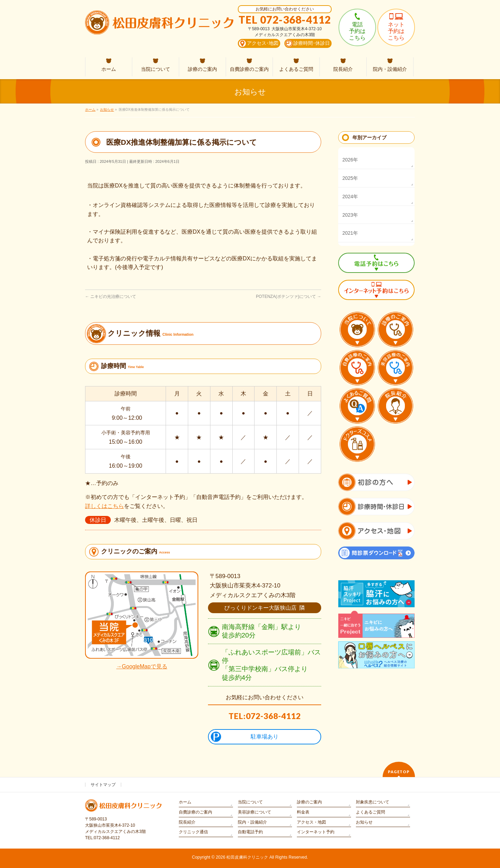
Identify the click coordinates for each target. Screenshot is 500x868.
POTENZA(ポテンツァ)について (289, 297)
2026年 (350, 160)
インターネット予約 (316, 832)
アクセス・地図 (311, 822)
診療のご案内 (309, 802)
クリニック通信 (193, 832)
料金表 (303, 812)
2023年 (350, 215)
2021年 (350, 233)
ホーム (185, 802)
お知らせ (364, 822)
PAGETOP (399, 772)
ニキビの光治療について (111, 297)
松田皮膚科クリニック (247, 857)
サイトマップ (103, 785)
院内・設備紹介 (252, 822)
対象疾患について (373, 802)
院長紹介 (187, 822)
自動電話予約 (250, 832)
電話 (357, 31)
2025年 (350, 178)
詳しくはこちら (105, 506)
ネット (396, 31)
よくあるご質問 (370, 812)
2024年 (350, 197)
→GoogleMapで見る (142, 666)
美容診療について (255, 812)
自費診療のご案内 (195, 812)
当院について (250, 802)
